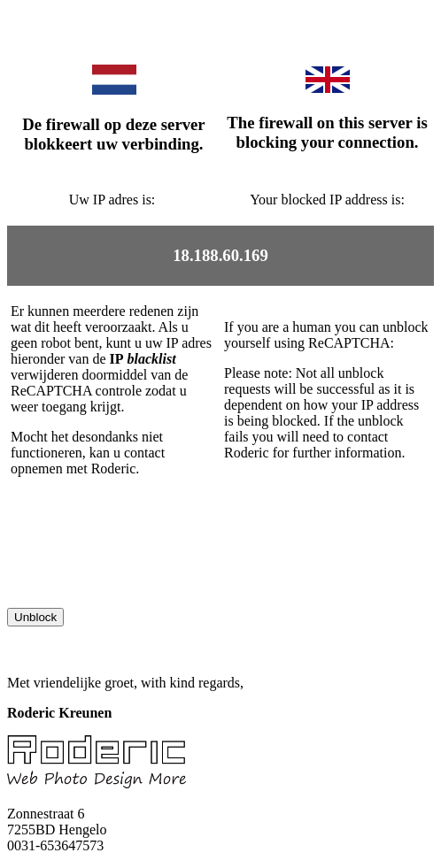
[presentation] (142, 573)
